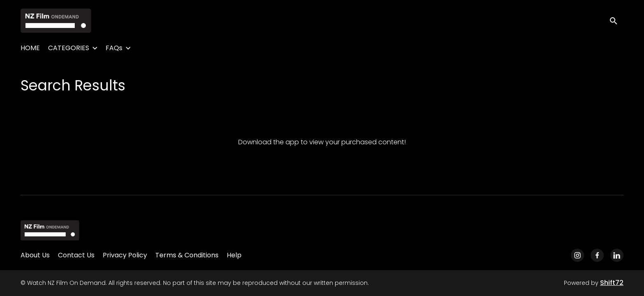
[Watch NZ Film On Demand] (50, 230)
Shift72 (612, 283)
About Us (35, 255)
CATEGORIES (69, 48)
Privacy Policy (125, 255)
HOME (30, 48)
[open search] (616, 20)
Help (234, 255)
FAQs (114, 48)
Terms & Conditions (187, 255)
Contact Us (76, 255)
